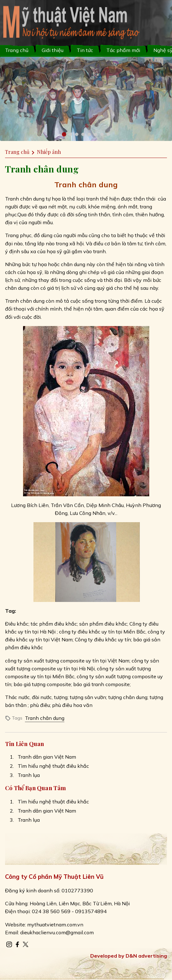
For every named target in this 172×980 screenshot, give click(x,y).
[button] (64, 134)
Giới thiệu (53, 50)
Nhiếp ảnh (49, 152)
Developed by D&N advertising (129, 956)
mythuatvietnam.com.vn (55, 925)
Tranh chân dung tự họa (33, 199)
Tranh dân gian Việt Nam (47, 757)
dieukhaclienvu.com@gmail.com (57, 932)
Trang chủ (17, 50)
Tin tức (85, 50)
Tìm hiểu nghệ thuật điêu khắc (53, 766)
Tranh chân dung (45, 718)
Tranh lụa (29, 775)
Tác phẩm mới (123, 50)
